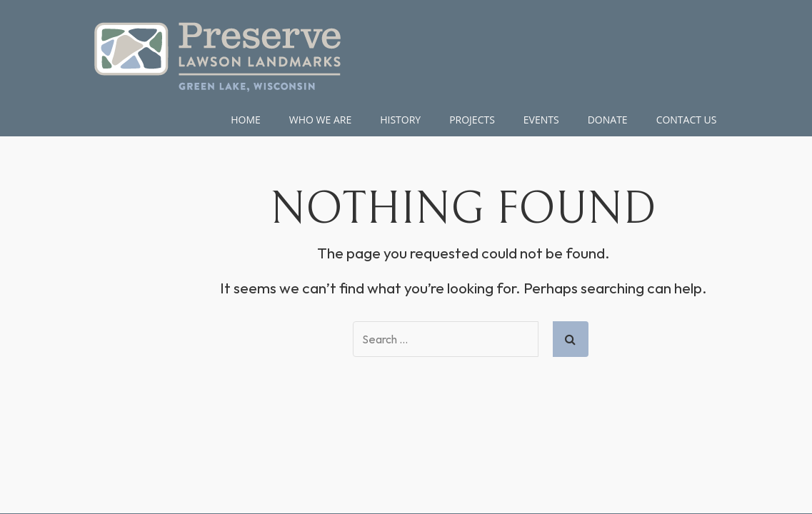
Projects (472, 120)
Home (246, 120)
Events (541, 120)
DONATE (608, 120)
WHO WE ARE (320, 120)
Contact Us (687, 120)
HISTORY (400, 120)
